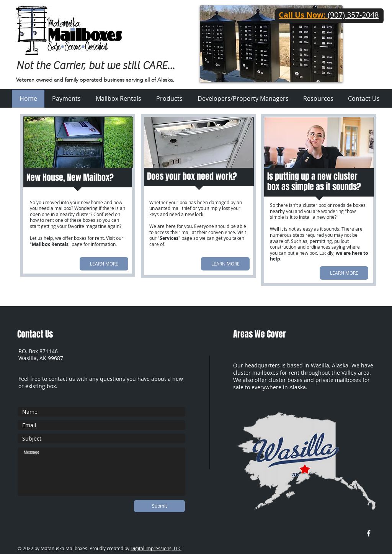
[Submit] (159, 506)
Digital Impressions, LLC (156, 548)
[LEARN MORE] (104, 264)
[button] (318, 99)
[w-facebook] (369, 533)
